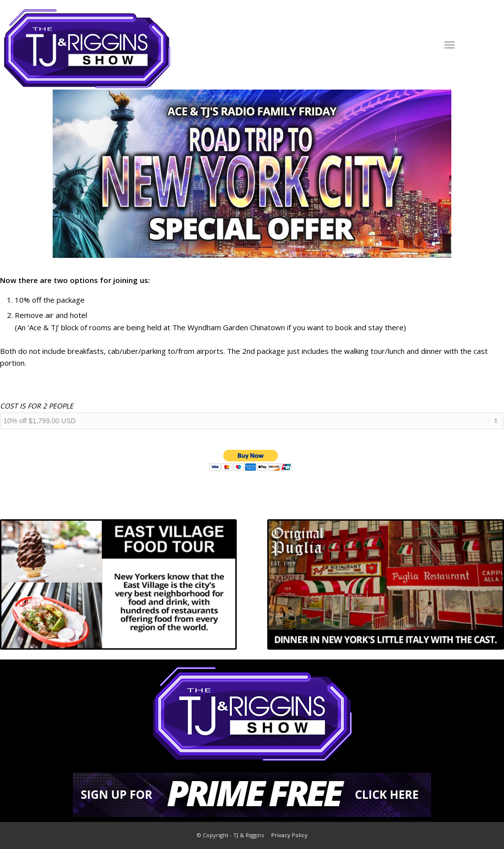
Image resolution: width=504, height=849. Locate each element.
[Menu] (450, 45)
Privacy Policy (289, 835)
